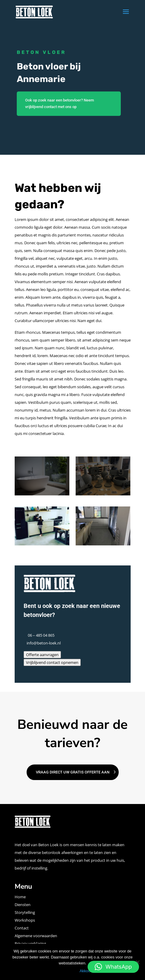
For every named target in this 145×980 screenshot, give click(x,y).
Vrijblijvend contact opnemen (52, 662)
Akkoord (87, 971)
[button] (113, 967)
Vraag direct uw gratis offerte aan (73, 772)
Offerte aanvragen (42, 655)
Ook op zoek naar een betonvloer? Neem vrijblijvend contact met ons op (59, 104)
